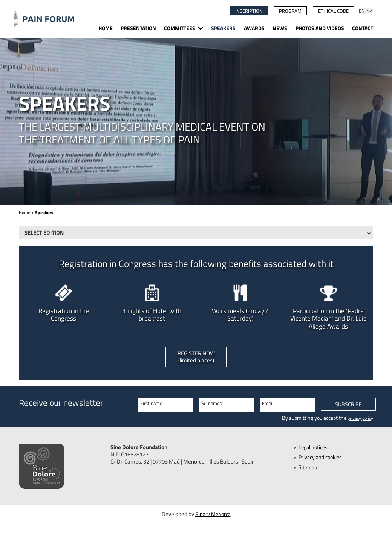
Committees (180, 29)
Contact (363, 29)
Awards (254, 29)
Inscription (249, 11)
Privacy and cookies (322, 460)
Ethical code (333, 11)
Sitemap (309, 470)
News (280, 29)
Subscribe (348, 408)
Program (290, 11)
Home (106, 29)
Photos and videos (320, 29)
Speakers (223, 29)
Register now (196, 358)
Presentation (138, 29)
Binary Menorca (213, 518)
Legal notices (315, 450)
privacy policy (358, 420)
